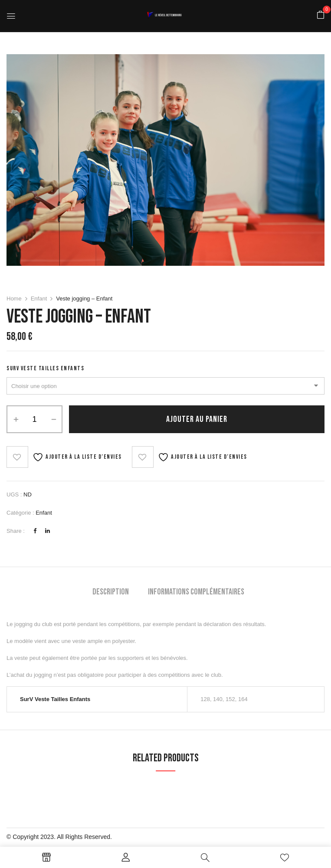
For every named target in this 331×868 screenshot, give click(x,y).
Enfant (39, 299)
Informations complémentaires (196, 592)
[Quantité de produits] (34, 419)
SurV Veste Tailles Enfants (45, 368)
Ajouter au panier (197, 419)
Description (111, 592)
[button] (321, 15)
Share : (16, 531)
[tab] (111, 593)
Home (14, 299)
